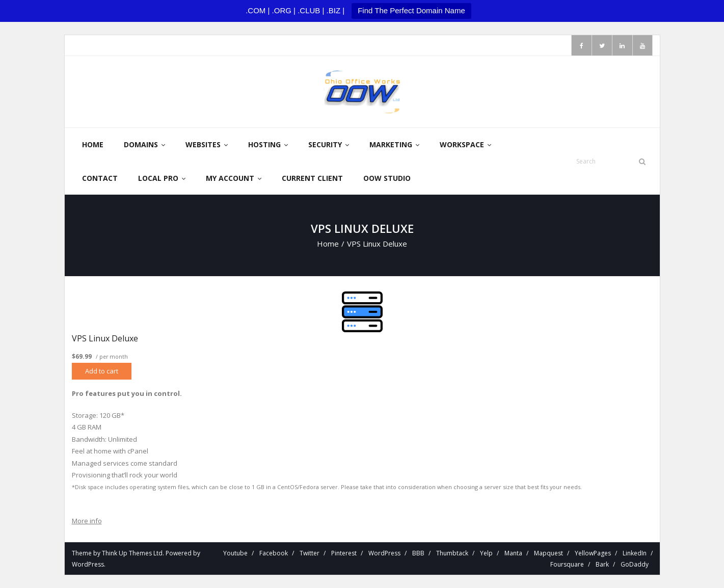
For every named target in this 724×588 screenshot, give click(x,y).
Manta (513, 553)
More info (87, 521)
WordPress (88, 564)
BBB (418, 553)
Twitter (310, 553)
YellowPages (593, 553)
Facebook (274, 553)
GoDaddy (635, 564)
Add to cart (102, 371)
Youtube (235, 553)
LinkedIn (635, 553)
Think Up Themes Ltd (132, 553)
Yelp (486, 553)
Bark (602, 564)
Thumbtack (452, 553)
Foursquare (567, 564)
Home (328, 244)
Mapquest (548, 553)
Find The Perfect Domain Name (411, 10)
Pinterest (344, 553)
